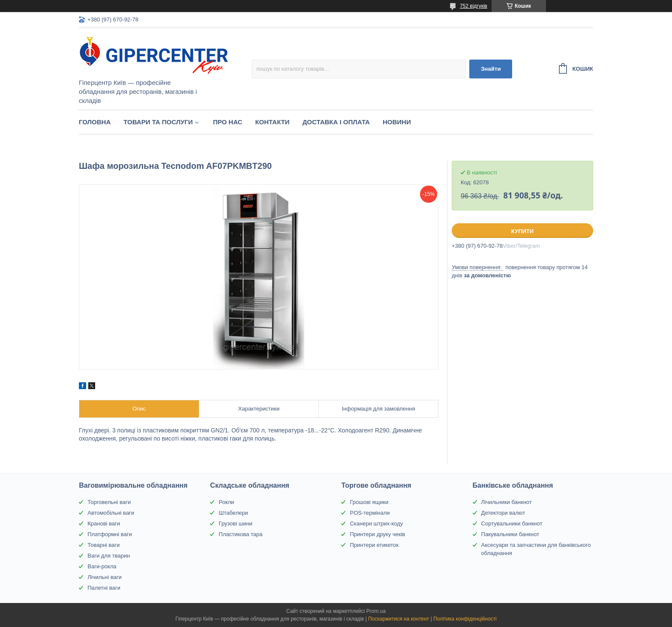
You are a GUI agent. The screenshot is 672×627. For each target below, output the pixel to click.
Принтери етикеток (374, 545)
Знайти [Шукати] (491, 69)
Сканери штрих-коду (376, 523)
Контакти (272, 122)
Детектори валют (503, 513)
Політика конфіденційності (465, 619)
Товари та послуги (158, 122)
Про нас (228, 122)
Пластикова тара (240, 534)
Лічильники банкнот (507, 502)
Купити (522, 231)
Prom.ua (376, 611)
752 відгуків (474, 6)
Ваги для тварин (109, 556)
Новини (397, 122)
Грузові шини (235, 523)
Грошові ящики (369, 502)
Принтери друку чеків (377, 534)
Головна (95, 122)
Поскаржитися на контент (399, 619)
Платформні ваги (110, 534)
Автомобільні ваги (111, 513)
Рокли (226, 502)
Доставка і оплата (336, 122)
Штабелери (233, 513)
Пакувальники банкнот (510, 534)
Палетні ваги (104, 588)
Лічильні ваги (105, 577)
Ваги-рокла (102, 566)
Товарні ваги (103, 545)
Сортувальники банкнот (512, 523)
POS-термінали (370, 513)
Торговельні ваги (109, 502)
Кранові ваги (104, 523)
